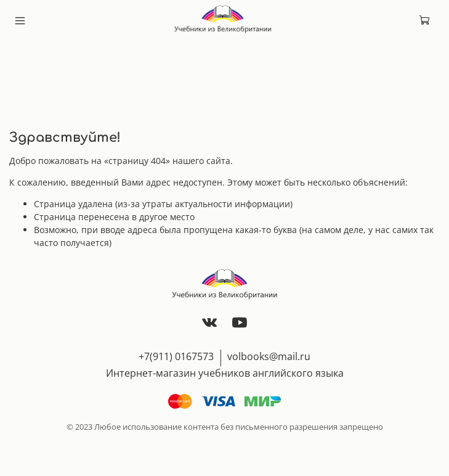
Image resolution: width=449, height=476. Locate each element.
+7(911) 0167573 (176, 356)
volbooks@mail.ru (269, 356)
